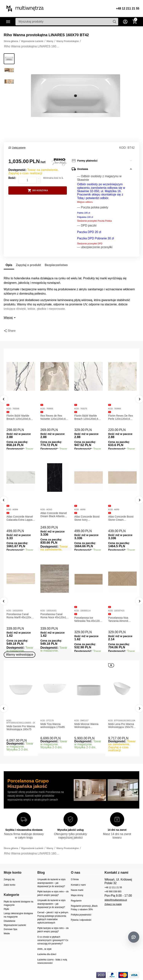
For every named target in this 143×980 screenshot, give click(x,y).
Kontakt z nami (78, 885)
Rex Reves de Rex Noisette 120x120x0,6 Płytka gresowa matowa (54, 417)
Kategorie (8, 22)
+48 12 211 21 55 (128, 8)
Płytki (6, 909)
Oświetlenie (9, 921)
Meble (7, 934)
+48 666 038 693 (113, 892)
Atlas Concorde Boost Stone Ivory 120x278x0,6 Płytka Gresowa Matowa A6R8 (88, 518)
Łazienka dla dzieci (47, 954)
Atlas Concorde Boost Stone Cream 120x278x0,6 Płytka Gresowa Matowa (121, 518)
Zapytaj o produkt (28, 265)
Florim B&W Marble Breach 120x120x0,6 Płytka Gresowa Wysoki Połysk (88, 417)
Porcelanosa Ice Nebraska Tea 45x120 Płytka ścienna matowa (88, 619)
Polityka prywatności (81, 915)
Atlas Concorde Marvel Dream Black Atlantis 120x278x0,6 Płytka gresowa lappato (54, 515)
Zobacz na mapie (113, 904)
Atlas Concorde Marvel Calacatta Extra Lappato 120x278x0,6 (20, 518)
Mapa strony (77, 895)
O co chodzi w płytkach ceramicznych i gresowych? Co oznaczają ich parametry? (53, 940)
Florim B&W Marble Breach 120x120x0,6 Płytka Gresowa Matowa (21, 417)
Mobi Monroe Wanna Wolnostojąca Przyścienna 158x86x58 (88, 726)
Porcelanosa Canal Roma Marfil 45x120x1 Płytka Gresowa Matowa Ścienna (21, 616)
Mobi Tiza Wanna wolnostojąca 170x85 (53, 726)
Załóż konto (9, 885)
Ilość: (12, 178)
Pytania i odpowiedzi (81, 920)
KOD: (123, 148)
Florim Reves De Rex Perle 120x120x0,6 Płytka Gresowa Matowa (122, 417)
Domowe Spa (10, 929)
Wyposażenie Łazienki (15, 925)
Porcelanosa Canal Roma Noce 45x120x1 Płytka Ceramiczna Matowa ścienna (53, 616)
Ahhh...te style (44, 949)
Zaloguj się (9, 879)
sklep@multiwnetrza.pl (116, 900)
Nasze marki (77, 890)
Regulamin (76, 901)
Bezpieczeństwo (56, 265)
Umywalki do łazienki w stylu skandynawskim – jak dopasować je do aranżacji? (51, 883)
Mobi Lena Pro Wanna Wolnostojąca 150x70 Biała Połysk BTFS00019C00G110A (122, 726)
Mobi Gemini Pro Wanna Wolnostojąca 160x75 (21, 728)
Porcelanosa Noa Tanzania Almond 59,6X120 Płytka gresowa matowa (118, 619)
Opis (9, 265)
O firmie (75, 879)
